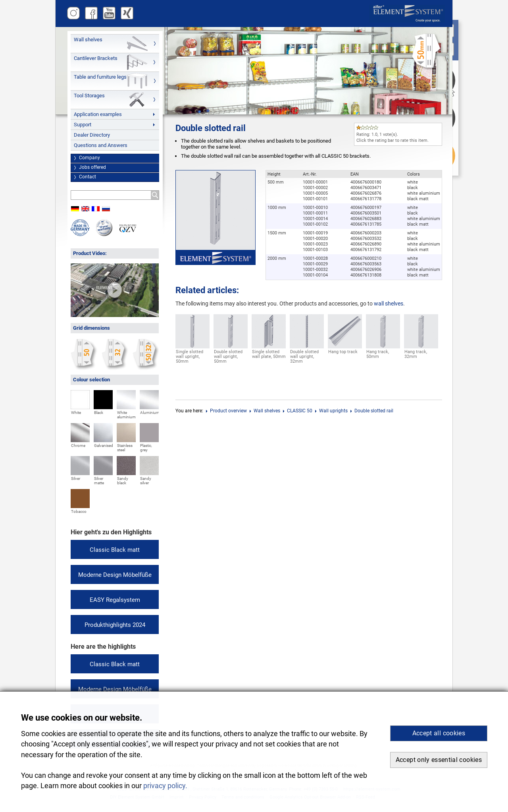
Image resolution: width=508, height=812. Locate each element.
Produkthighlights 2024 (115, 625)
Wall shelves (88, 40)
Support (83, 125)
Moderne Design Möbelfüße (115, 575)
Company (89, 158)
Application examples (98, 114)
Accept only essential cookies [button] (439, 760)
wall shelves (389, 304)
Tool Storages (89, 96)
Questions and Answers (101, 145)
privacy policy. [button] (165, 786)
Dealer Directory (92, 135)
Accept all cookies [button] (439, 733)
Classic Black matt (115, 550)
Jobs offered (92, 167)
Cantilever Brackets (96, 58)
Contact (88, 177)
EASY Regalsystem (115, 600)
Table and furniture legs (100, 77)
